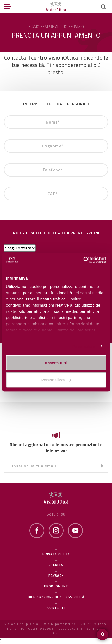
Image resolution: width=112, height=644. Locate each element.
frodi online (56, 586)
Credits (56, 565)
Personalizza (84, 346)
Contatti (56, 608)
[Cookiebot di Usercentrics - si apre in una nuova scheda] (83, 260)
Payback (56, 575)
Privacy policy (56, 554)
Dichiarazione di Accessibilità (56, 597)
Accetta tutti (56, 363)
